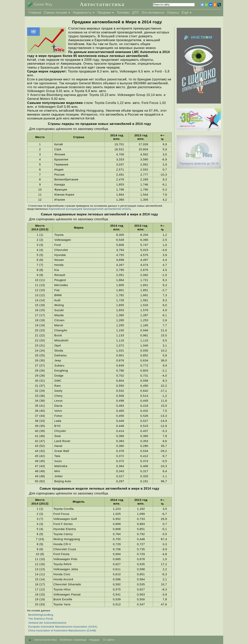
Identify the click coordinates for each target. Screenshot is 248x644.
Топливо (123, 13)
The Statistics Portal (41, 619)
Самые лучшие (56, 13)
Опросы (173, 13)
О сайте (108, 640)
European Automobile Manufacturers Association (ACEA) (63, 627)
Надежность (82, 13)
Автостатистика (102, 4)
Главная (35, 13)
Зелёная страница (73, 640)
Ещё (185, 13)
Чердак (94, 640)
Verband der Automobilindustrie (47, 623)
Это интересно (153, 13)
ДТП (135, 13)
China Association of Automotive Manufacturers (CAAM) (62, 631)
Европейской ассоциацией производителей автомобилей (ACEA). (90, 209)
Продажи (104, 13)
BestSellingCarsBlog (41, 615)
